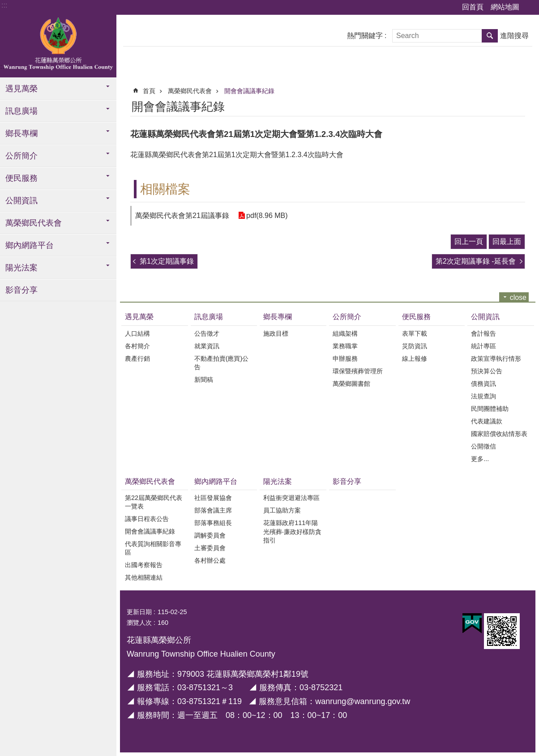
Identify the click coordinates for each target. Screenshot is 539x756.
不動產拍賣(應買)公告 (222, 363)
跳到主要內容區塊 (5, 5)
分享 (520, 105)
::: (4, 5)
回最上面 (507, 241)
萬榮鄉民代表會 (34, 223)
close (518, 297)
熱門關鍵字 (365, 36)
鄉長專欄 (21, 133)
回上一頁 (469, 241)
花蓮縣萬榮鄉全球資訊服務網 (58, 46)
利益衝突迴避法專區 (291, 498)
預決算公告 (487, 371)
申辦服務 (345, 359)
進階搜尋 (514, 36)
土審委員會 (210, 548)
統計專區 (483, 346)
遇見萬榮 (21, 89)
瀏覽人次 (139, 623)
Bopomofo (507, 105)
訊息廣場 (21, 111)
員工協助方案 (282, 510)
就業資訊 (207, 346)
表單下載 (415, 333)
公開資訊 (21, 201)
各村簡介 (137, 346)
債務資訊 (483, 384)
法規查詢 (483, 396)
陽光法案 (21, 268)
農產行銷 (137, 359)
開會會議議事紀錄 (249, 91)
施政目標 (276, 333)
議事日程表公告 (147, 519)
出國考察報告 (144, 565)
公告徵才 (207, 333)
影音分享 (21, 290)
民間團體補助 (490, 409)
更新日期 (139, 612)
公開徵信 (483, 446)
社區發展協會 (213, 498)
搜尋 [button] (490, 36)
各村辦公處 (210, 560)
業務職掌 (345, 346)
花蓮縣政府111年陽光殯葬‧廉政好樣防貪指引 (292, 532)
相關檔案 (165, 189)
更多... (480, 459)
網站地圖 (505, 7)
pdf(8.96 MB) (267, 216)
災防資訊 (415, 346)
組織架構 (345, 333)
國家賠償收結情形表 (499, 434)
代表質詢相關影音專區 (153, 548)
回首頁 (473, 7)
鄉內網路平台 (30, 245)
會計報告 (483, 333)
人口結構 (137, 333)
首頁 (149, 91)
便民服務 (21, 178)
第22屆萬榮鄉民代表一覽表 (154, 502)
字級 (530, 8)
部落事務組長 (213, 523)
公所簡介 (21, 156)
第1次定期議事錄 (167, 261)
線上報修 (415, 359)
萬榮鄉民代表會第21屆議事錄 (182, 216)
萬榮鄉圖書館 (351, 384)
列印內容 (495, 105)
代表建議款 (487, 421)
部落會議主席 (213, 510)
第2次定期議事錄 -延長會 (476, 261)
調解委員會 (210, 535)
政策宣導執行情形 (496, 359)
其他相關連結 (144, 577)
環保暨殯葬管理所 (358, 371)
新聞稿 (204, 380)
